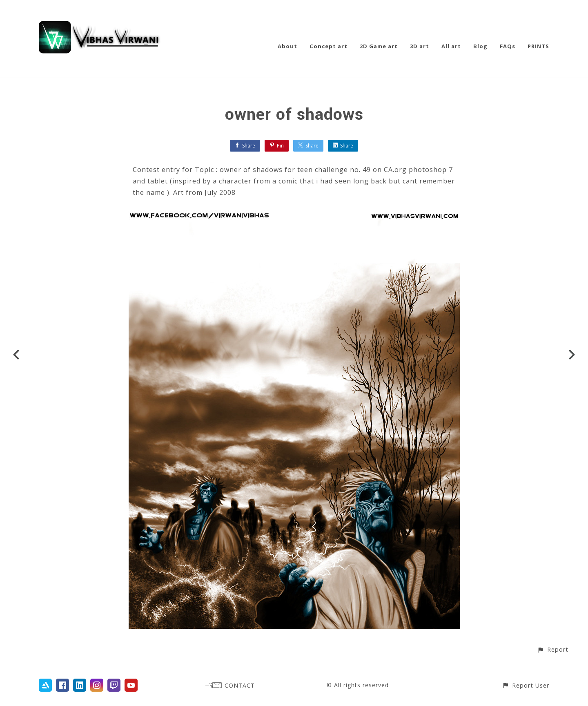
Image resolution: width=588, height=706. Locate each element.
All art (451, 46)
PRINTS (538, 46)
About (287, 46)
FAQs (508, 46)
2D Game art (379, 46)
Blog (480, 46)
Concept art (329, 46)
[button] (553, 649)
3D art (420, 46)
